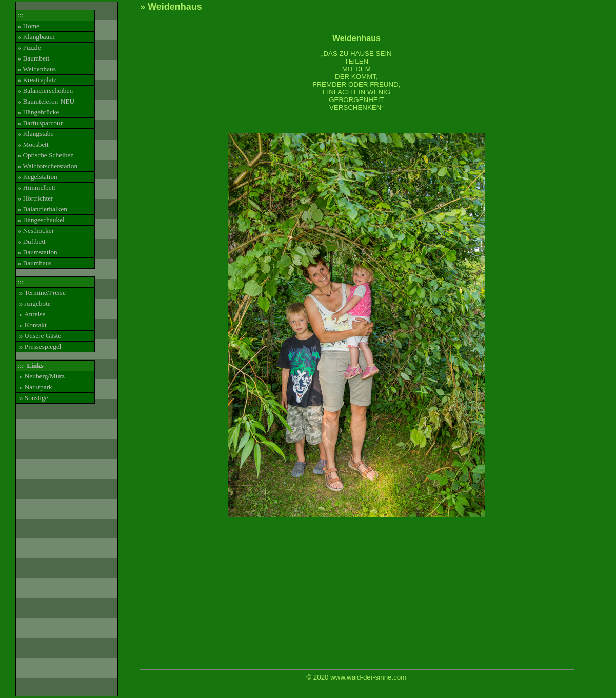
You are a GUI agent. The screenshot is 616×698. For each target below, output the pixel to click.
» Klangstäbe (35, 134)
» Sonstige (33, 398)
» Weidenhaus (37, 69)
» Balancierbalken (42, 209)
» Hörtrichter (35, 198)
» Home (28, 26)
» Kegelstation (37, 177)
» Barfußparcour (40, 123)
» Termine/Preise (42, 293)
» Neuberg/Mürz (41, 376)
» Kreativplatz (37, 80)
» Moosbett (33, 144)
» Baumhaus (34, 263)
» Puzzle (29, 47)
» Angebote (34, 303)
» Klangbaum (36, 37)
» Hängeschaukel (41, 220)
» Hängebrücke (38, 112)
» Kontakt (32, 325)
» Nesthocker (36, 231)
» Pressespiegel (39, 346)
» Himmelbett (36, 187)
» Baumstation (37, 252)
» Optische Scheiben (46, 155)
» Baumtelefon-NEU (46, 101)
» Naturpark (35, 387)
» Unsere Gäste (39, 336)
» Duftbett (31, 241)
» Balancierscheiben (45, 91)
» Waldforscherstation (47, 166)
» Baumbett (33, 58)
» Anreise (31, 314)
